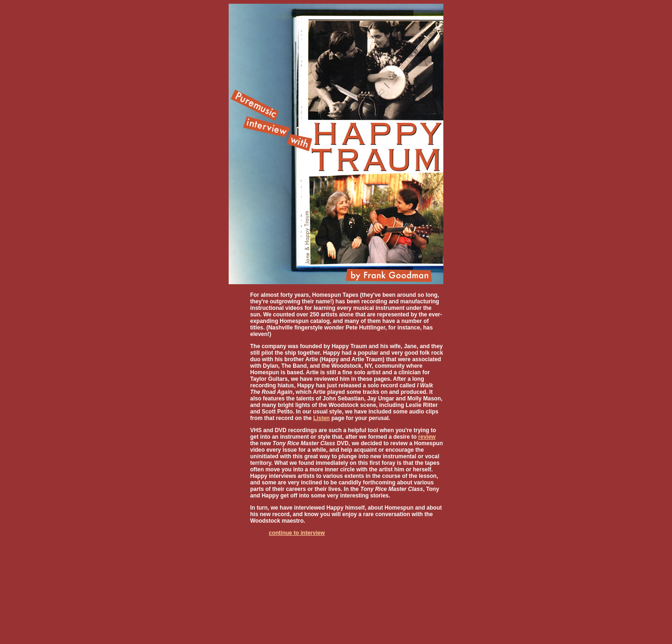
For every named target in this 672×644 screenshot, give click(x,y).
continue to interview (297, 533)
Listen (321, 418)
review (427, 437)
